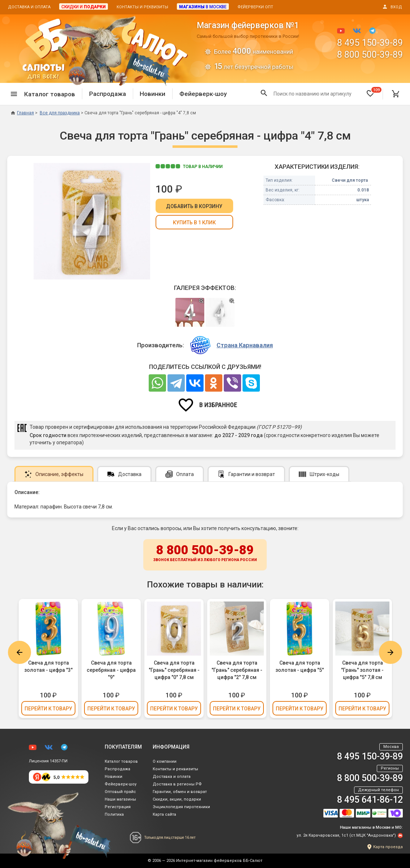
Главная (22, 113)
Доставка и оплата (29, 7)
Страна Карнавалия (245, 345)
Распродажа (108, 94)
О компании (165, 761)
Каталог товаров (121, 761)
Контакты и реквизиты (142, 7)
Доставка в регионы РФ (177, 784)
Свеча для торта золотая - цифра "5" (300, 666)
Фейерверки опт (255, 7)
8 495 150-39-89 (370, 43)
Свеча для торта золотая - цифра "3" (48, 666)
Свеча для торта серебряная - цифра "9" (111, 670)
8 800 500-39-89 (370, 55)
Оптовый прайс (120, 792)
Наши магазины (120, 799)
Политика (114, 814)
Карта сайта (164, 814)
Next (391, 652)
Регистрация (118, 807)
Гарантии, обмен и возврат (180, 792)
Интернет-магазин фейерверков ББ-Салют (219, 861)
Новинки (152, 94)
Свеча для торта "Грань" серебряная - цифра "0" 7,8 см (174, 670)
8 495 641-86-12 (370, 800)
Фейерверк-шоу (203, 94)
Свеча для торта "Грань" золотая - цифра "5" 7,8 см (362, 670)
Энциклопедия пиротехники (181, 807)
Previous (19, 652)
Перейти (48, 709)
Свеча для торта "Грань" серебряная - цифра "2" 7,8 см (237, 670)
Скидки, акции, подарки (177, 799)
